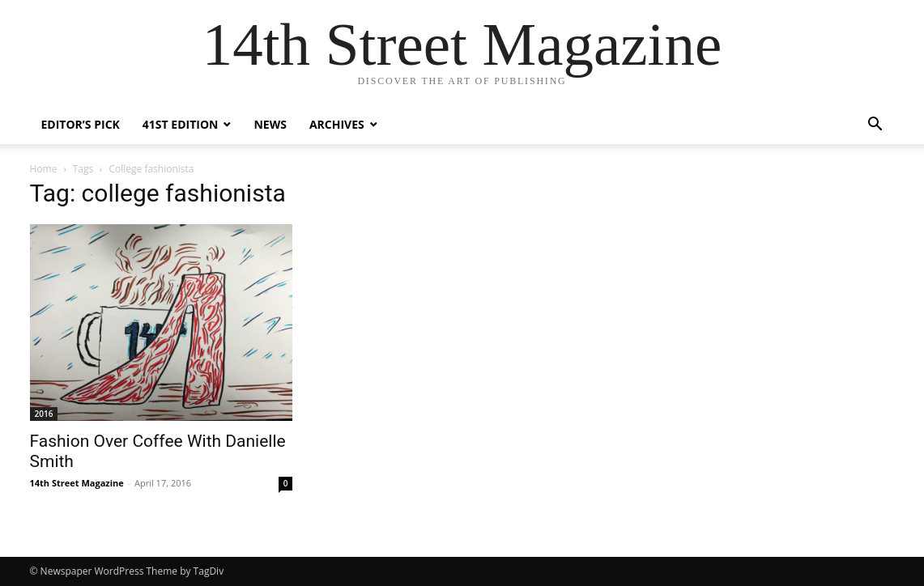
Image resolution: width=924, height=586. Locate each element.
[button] (875, 126)
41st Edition (181, 124)
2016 (44, 414)
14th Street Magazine (77, 483)
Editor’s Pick (81, 124)
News (270, 124)
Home (44, 169)
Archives (337, 124)
